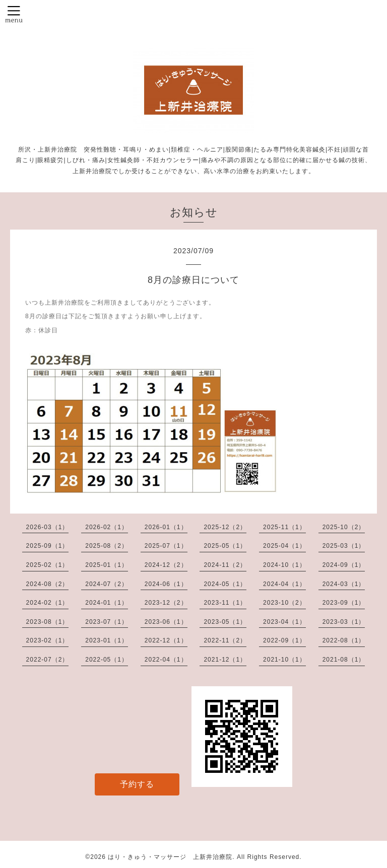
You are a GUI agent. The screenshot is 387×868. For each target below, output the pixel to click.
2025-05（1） (225, 546)
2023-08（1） (48, 622)
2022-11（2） (225, 640)
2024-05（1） (225, 584)
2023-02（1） (48, 640)
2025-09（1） (48, 546)
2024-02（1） (48, 603)
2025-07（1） (166, 546)
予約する (137, 784)
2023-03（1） (344, 622)
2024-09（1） (344, 565)
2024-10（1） (284, 565)
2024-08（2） (48, 584)
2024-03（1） (344, 584)
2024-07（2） (107, 584)
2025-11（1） (284, 527)
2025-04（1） (284, 546)
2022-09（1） (284, 640)
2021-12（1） (225, 660)
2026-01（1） (166, 527)
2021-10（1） (284, 660)
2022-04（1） (166, 660)
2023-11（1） (225, 603)
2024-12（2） (166, 565)
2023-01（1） (107, 640)
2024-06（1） (166, 584)
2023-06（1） (166, 622)
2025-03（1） (344, 546)
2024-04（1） (284, 584)
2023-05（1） (225, 622)
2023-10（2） (284, 603)
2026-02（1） (107, 527)
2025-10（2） (344, 527)
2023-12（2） (166, 603)
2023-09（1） (344, 603)
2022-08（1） (344, 640)
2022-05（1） (107, 660)
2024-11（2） (225, 565)
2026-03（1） (48, 527)
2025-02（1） (48, 565)
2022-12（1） (166, 640)
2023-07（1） (107, 622)
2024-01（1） (107, 603)
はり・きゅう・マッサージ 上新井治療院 (170, 857)
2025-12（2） (225, 527)
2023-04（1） (284, 622)
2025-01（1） (107, 565)
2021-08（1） (344, 660)
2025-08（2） (107, 546)
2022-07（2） (48, 660)
